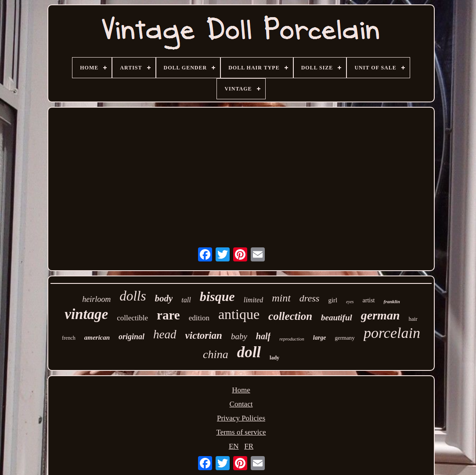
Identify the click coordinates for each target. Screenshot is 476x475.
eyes (350, 302)
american (97, 337)
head (165, 334)
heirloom (96, 299)
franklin (392, 301)
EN (234, 446)
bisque (217, 296)
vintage (86, 314)
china (216, 354)
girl (333, 300)
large (320, 338)
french (69, 338)
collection (290, 316)
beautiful (337, 317)
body (164, 298)
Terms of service (241, 432)
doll (249, 352)
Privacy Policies (241, 418)
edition (199, 318)
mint (281, 298)
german (380, 315)
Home (241, 390)
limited (253, 300)
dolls (133, 296)
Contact (241, 404)
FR (249, 446)
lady (274, 358)
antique (239, 314)
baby (239, 336)
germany (344, 338)
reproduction (292, 339)
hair (413, 319)
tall (186, 300)
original (132, 337)
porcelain (392, 333)
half (263, 336)
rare (168, 315)
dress (310, 298)
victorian (204, 335)
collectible (132, 318)
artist (369, 300)
